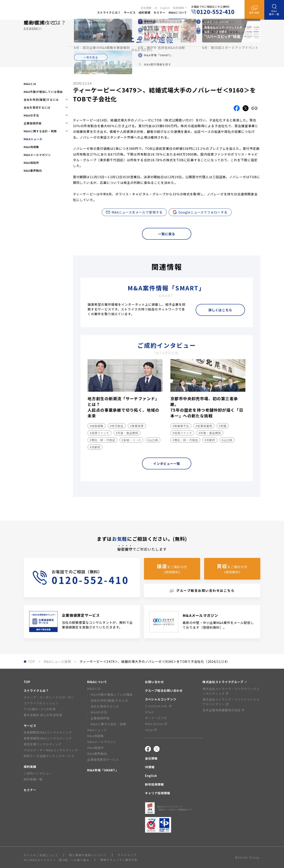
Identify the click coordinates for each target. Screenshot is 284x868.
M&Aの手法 (99, 712)
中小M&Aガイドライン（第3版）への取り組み (57, 860)
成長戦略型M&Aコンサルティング (48, 732)
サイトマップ (127, 855)
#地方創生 (117, 426)
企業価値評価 (100, 718)
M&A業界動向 (33, 171)
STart (149, 712)
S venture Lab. (158, 706)
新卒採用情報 (154, 784)
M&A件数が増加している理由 (43, 92)
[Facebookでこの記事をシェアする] (237, 108)
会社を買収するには (105, 706)
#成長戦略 (97, 426)
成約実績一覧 (33, 779)
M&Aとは (30, 84)
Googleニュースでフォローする (200, 212)
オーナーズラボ (156, 718)
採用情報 (178, 7)
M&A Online (156, 724)
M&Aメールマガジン (37, 155)
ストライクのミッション (41, 703)
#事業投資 (137, 426)
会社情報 (146, 7)
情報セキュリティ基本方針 (119, 860)
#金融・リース (131, 440)
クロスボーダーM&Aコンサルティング (51, 750)
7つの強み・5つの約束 (40, 709)
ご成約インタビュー (38, 773)
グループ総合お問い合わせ (164, 690)
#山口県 (153, 440)
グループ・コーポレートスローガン (49, 697)
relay (151, 730)
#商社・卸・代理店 (102, 440)
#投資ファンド (99, 433)
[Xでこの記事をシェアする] (246, 108)
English (165, 7)
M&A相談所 (31, 163)
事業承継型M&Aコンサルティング (48, 738)
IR (156, 7)
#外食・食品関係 (127, 433)
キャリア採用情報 (158, 793)
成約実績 (30, 767)
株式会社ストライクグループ (225, 682)
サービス (30, 726)
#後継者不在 (181, 426)
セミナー (30, 790)
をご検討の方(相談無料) (172, 568)
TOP (27, 682)
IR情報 (150, 767)
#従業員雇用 (204, 426)
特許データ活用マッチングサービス (49, 756)
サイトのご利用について (41, 855)
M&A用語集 (31, 147)
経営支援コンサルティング (43, 744)
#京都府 (95, 447)
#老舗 (223, 426)
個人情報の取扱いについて (88, 855)
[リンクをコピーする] (254, 108)
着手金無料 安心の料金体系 (43, 715)
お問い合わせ (154, 682)
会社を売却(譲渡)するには (109, 700)
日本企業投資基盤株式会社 (223, 710)
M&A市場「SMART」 (103, 770)
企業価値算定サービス (103, 759)
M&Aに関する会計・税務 (108, 724)
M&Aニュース (97, 730)
